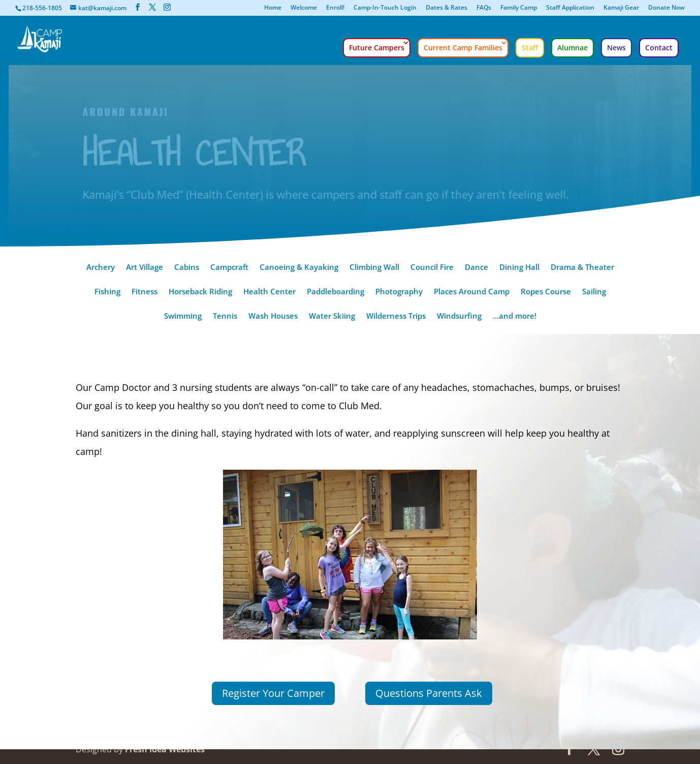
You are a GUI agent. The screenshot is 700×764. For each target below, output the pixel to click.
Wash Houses (273, 316)
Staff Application (570, 8)
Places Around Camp (472, 292)
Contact (659, 48)
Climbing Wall (374, 268)
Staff (530, 48)
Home (273, 8)
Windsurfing (459, 316)
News (616, 48)
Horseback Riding (200, 292)
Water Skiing (332, 316)
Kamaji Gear (621, 8)
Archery (101, 268)
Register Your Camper (273, 693)
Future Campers (377, 48)
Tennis (225, 316)
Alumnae (572, 48)
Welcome (304, 8)
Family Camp (519, 8)
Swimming (183, 316)
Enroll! (335, 8)
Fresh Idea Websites (165, 749)
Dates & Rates (447, 8)
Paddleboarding (336, 292)
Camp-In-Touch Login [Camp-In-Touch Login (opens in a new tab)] (385, 8)
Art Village (145, 268)
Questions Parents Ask (429, 693)
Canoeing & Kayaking (299, 268)
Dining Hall (519, 268)
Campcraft (229, 268)
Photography (399, 292)
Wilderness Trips (396, 316)
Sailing (594, 292)
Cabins (187, 268)
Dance (476, 268)
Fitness (145, 292)
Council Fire (432, 268)
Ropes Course (546, 292)
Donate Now (666, 8)
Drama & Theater (582, 268)
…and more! (515, 316)
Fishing (107, 292)
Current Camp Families (463, 48)
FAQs (484, 8)
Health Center (269, 292)
